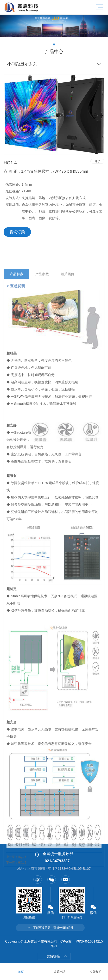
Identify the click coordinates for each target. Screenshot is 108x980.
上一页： (16, 895)
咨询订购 (17, 232)
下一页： (16, 901)
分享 (97, 161)
